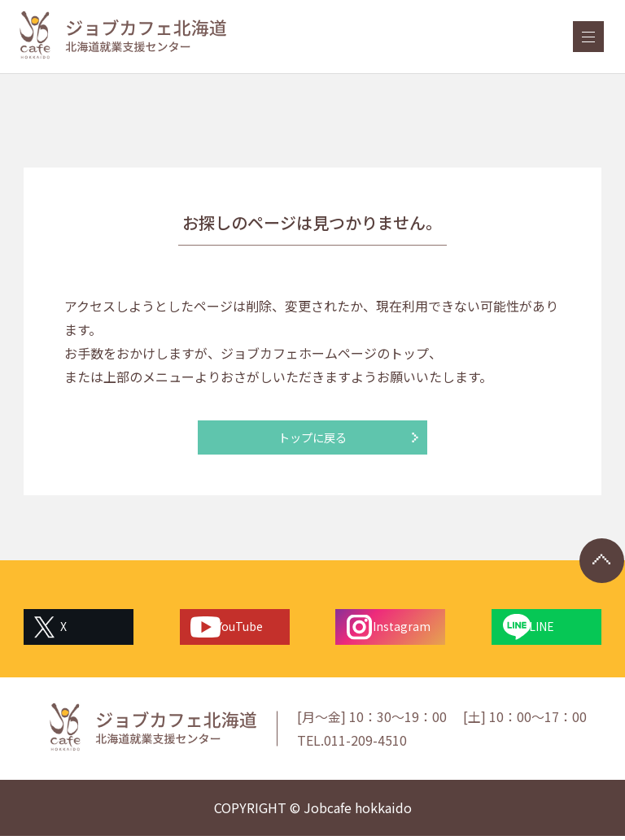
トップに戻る (312, 439)
